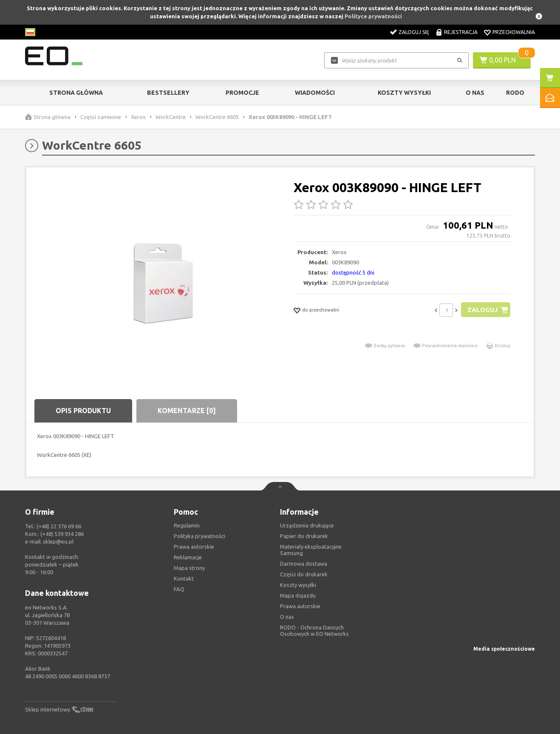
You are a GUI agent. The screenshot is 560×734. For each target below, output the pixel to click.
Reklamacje (188, 557)
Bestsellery (168, 93)
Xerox (138, 117)
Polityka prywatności (199, 536)
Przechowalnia (514, 32)
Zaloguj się (414, 32)
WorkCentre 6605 (217, 117)
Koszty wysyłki (404, 93)
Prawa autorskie (300, 606)
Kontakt (184, 578)
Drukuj (502, 346)
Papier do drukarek (304, 536)
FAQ (179, 589)
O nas (287, 617)
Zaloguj (482, 310)
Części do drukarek (304, 574)
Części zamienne (101, 117)
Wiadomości (315, 93)
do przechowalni (321, 310)
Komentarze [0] (187, 411)
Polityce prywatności (373, 16)
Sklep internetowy (48, 709)
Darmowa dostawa (304, 564)
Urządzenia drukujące (307, 525)
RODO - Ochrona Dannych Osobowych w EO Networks (314, 631)
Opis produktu (83, 411)
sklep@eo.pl (58, 541)
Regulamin (187, 525)
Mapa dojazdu (298, 595)
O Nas (475, 93)
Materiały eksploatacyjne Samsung (311, 550)
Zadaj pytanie (389, 346)
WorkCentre (171, 117)
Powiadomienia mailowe (450, 346)
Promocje (242, 93)
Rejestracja (461, 32)
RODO (515, 93)
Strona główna (76, 93)
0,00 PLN (502, 60)
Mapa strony (189, 568)
